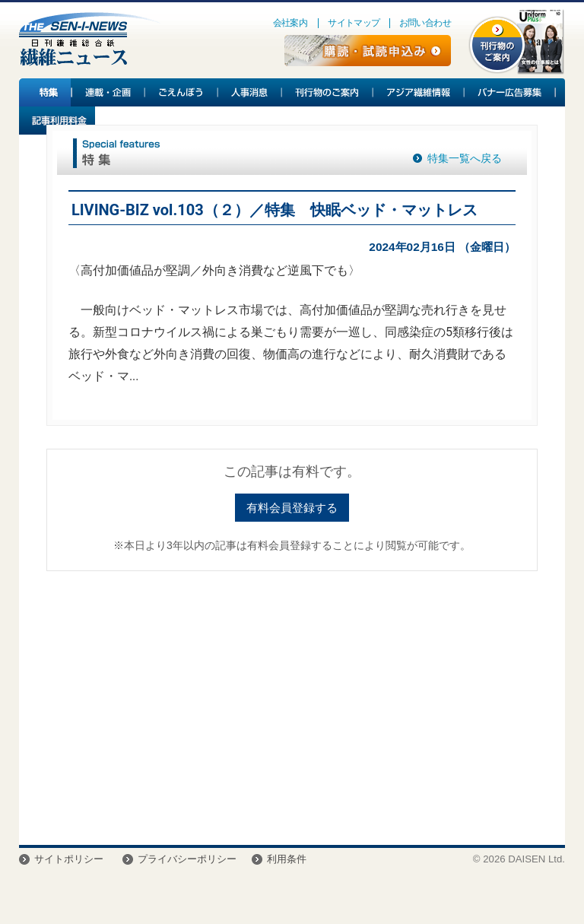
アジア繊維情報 (419, 92)
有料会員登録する (292, 508)
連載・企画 (109, 92)
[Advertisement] (292, 700)
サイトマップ (354, 23)
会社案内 (290, 23)
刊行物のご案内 (328, 92)
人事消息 (250, 92)
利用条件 (287, 859)
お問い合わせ (425, 23)
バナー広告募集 (510, 92)
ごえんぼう (182, 92)
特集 (46, 92)
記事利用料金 (57, 121)
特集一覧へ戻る (465, 158)
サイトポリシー (69, 859)
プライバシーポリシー (187, 859)
